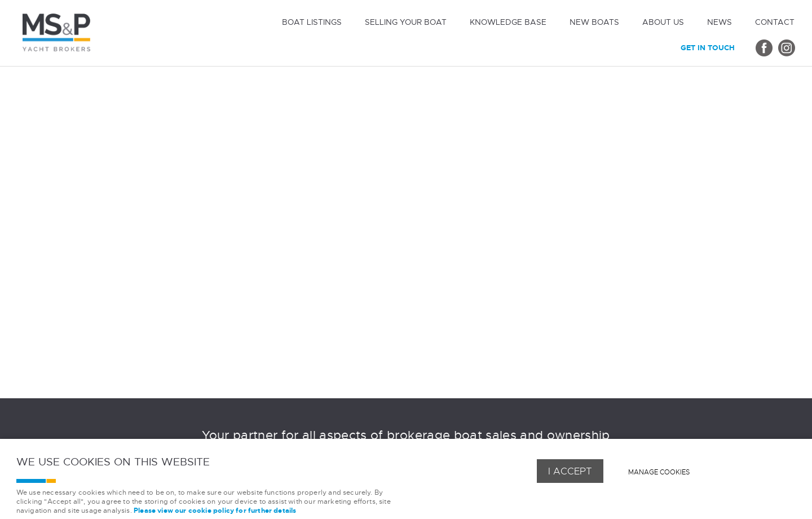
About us (663, 22)
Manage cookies (659, 472)
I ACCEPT (570, 471)
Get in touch (708, 48)
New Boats (594, 22)
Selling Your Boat (406, 22)
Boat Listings (312, 22)
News (720, 22)
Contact (775, 22)
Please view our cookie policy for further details (215, 511)
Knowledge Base (508, 22)
